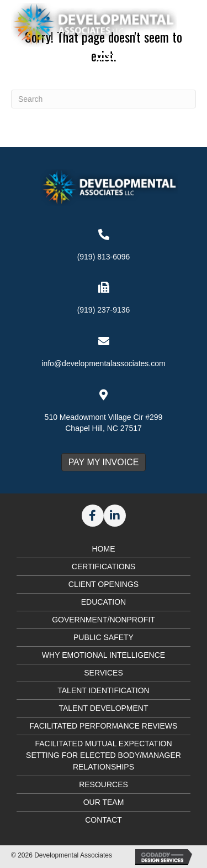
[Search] (104, 99)
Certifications (104, 566)
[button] (93, 516)
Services (104, 673)
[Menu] (104, 59)
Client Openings (104, 584)
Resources (104, 784)
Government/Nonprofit (104, 620)
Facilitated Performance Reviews (104, 726)
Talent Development (103, 708)
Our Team (104, 802)
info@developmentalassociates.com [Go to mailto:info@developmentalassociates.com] (103, 363)
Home (104, 549)
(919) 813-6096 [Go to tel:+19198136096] (104, 257)
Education (104, 602)
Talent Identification (103, 690)
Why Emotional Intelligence (104, 655)
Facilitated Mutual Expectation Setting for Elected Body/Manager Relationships (104, 755)
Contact (104, 820)
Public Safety (104, 637)
